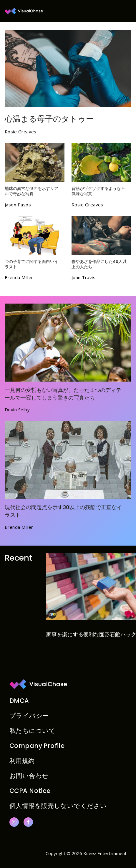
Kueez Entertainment (105, 853)
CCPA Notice (30, 791)
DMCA (19, 701)
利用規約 (22, 761)
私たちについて (32, 731)
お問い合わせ (29, 776)
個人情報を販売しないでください (58, 806)
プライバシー (29, 716)
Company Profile (37, 746)
